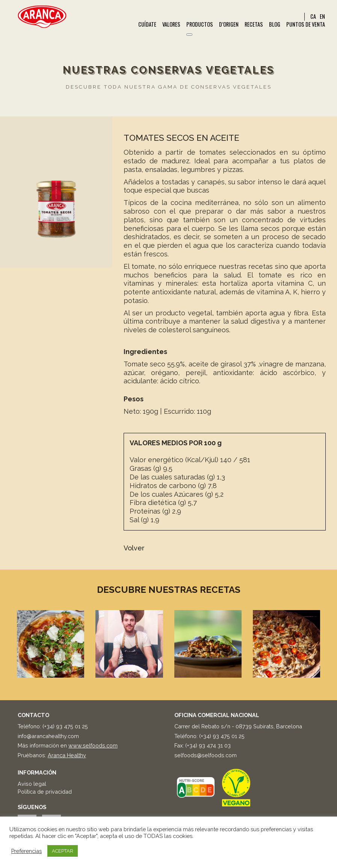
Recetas (254, 24)
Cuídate (147, 24)
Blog (275, 24)
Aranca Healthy (67, 755)
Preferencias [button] (26, 851)
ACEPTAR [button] (63, 851)
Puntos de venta (306, 24)
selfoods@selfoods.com (206, 755)
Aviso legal (32, 784)
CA (313, 16)
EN (322, 16)
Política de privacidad (45, 792)
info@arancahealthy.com (48, 736)
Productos (200, 24)
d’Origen (229, 24)
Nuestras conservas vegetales (169, 70)
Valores (171, 24)
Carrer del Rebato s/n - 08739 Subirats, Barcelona (238, 726)
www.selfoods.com (93, 745)
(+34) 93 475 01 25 (65, 726)
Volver (134, 548)
